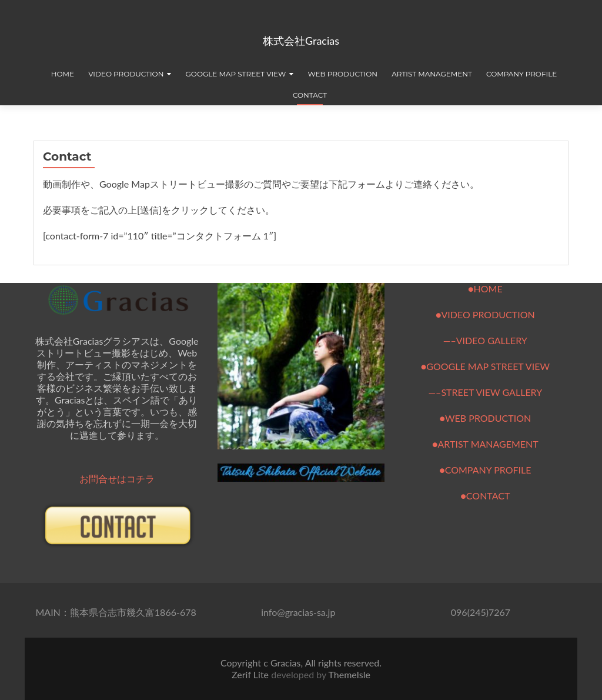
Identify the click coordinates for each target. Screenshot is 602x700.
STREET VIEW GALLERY (491, 392)
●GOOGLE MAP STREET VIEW (485, 366)
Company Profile (521, 74)
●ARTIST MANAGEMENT (485, 444)
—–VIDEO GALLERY (485, 340)
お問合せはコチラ (117, 479)
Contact (310, 95)
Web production (342, 74)
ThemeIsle (349, 674)
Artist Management (432, 74)
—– (434, 392)
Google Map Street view (236, 74)
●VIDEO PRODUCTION (485, 314)
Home (63, 74)
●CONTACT (485, 496)
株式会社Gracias (301, 41)
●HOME (485, 289)
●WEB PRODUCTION (485, 418)
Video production (126, 74)
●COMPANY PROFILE (485, 470)
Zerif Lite (251, 674)
